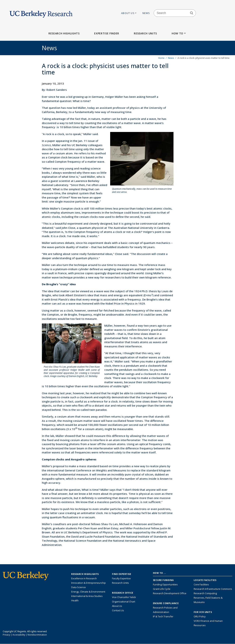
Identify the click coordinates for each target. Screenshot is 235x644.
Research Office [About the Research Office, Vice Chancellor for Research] (123, 593)
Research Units (145, 33)
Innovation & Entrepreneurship (88, 583)
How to (179, 33)
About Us (129, 13)
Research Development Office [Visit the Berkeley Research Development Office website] (170, 593)
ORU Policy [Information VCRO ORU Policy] (200, 616)
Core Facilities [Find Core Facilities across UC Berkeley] (201, 584)
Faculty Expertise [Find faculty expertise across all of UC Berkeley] (121, 578)
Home (161, 58)
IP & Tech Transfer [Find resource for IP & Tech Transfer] (163, 616)
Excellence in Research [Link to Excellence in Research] (84, 578)
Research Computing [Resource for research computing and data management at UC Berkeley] (205, 593)
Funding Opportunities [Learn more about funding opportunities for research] (165, 584)
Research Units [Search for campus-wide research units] (120, 583)
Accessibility (19, 635)
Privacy (6, 635)
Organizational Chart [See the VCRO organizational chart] (124, 602)
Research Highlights (64, 33)
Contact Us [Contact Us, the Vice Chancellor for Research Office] (118, 610)
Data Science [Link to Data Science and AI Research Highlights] (78, 587)
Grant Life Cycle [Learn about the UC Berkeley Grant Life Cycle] (162, 589)
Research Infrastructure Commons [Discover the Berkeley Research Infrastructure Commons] (213, 589)
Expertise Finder (107, 33)
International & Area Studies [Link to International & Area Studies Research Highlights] (87, 596)
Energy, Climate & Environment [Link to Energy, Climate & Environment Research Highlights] (88, 592)
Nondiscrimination (37, 635)
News (146, 13)
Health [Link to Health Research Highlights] (75, 600)
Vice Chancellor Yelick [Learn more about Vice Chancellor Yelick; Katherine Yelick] (124, 597)
